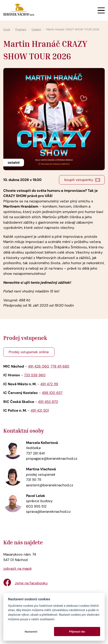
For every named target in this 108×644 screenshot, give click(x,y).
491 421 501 (40, 410)
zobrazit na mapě (17, 568)
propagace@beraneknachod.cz (52, 458)
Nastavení (31, 632)
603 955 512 (36, 506)
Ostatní (36, 29)
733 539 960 (35, 375)
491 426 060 (38, 366)
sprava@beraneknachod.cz (48, 511)
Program (21, 29)
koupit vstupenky (79, 180)
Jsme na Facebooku (31, 583)
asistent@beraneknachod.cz (50, 485)
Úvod (7, 29)
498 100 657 (52, 393)
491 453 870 (48, 402)
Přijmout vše (77, 632)
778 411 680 (60, 366)
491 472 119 (49, 384)
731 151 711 (34, 480)
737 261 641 (35, 453)
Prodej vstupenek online (29, 352)
